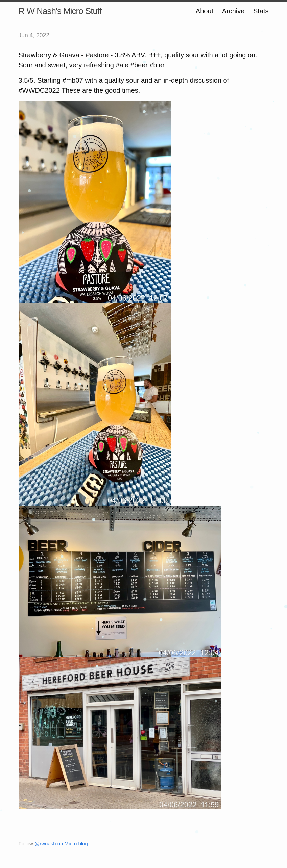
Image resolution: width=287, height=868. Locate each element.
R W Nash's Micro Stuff (60, 11)
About (205, 11)
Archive (233, 11)
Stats (261, 11)
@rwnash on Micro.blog (61, 844)
